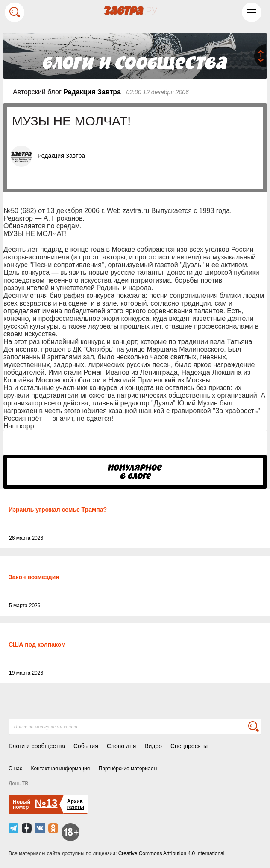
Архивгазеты (76, 804)
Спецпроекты (189, 746)
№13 (46, 803)
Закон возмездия (34, 577)
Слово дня (122, 746)
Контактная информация (60, 769)
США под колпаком (37, 644)
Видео (153, 746)
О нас (15, 769)
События (86, 746)
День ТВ (18, 784)
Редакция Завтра (92, 92)
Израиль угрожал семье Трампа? (58, 510)
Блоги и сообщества (37, 746)
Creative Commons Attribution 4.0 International (172, 853)
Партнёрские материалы (128, 769)
